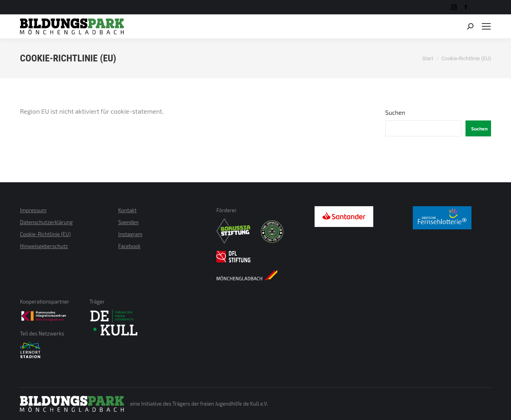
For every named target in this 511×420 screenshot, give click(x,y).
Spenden (128, 222)
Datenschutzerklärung (46, 222)
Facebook (129, 246)
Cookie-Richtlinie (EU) (45, 234)
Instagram (130, 234)
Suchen (395, 112)
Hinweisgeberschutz (44, 246)
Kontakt (127, 210)
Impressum (33, 210)
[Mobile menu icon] (486, 26)
